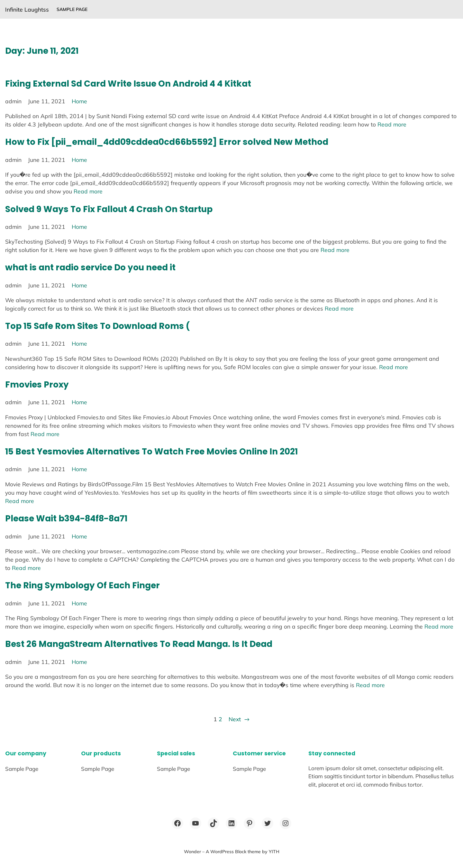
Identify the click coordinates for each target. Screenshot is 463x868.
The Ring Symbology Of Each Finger (82, 585)
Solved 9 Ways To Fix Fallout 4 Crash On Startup (109, 209)
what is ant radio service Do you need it (90, 267)
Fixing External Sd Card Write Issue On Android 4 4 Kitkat (128, 84)
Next (239, 719)
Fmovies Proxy (37, 384)
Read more (392, 124)
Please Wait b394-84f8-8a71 (66, 518)
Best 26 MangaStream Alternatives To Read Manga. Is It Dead (139, 644)
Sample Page (72, 9)
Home (79, 101)
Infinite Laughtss (27, 9)
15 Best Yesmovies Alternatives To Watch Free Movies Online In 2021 (151, 451)
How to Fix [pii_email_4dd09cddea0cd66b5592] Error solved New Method (167, 142)
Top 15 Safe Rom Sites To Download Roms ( (98, 326)
